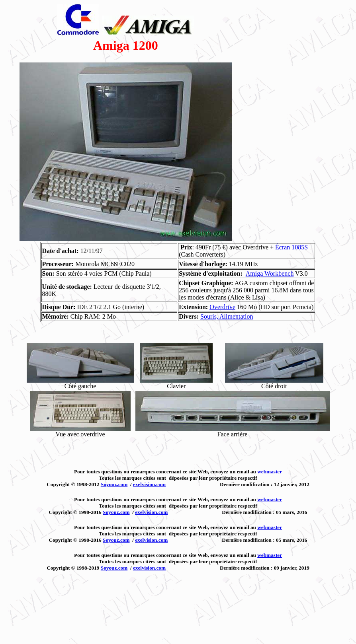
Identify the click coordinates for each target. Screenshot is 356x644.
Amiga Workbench (270, 273)
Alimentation (236, 316)
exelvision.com (149, 484)
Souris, (210, 316)
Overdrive (222, 307)
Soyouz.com (114, 484)
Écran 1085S (291, 247)
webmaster (270, 472)
